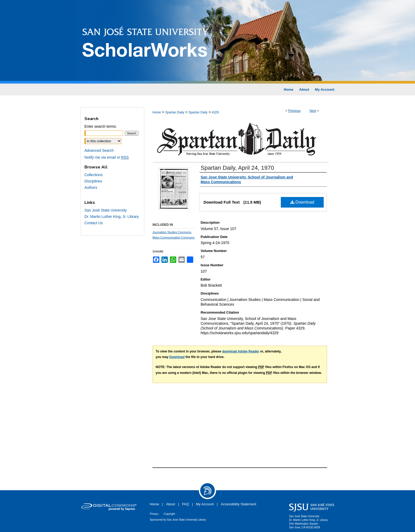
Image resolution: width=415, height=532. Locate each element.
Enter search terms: (101, 126)
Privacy (154, 514)
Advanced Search (99, 150)
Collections (93, 175)
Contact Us (94, 223)
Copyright (169, 514)
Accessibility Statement (238, 504)
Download (302, 202)
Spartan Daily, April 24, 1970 (237, 168)
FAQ (186, 504)
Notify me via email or (107, 157)
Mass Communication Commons (173, 237)
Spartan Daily (175, 112)
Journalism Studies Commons (172, 232)
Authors (91, 187)
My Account (205, 504)
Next (313, 111)
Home (157, 112)
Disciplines (93, 181)
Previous (294, 111)
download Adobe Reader (241, 351)
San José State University (106, 210)
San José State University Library (187, 520)
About (170, 504)
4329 (215, 112)
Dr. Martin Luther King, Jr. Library (112, 217)
